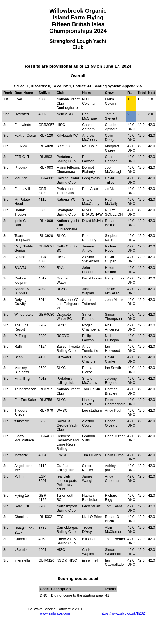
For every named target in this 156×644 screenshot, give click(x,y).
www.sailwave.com (55, 613)
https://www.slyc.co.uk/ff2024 (124, 613)
